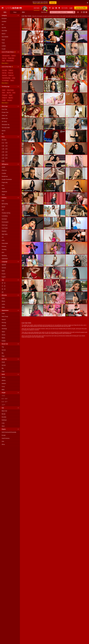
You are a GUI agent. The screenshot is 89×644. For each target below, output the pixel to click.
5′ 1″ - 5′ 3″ (5, 393)
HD (3, 128)
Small (3, 357)
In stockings (5, 75)
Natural (4, 314)
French (4, 268)
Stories (4, 125)
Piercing (4, 317)
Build (11, 369)
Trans (3, 37)
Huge (3, 351)
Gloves (4, 329)
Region (11, 424)
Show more (5, 58)
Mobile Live (5, 113)
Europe (4, 430)
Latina (3, 299)
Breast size (11, 338)
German (10, 95)
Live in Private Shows (11, 47)
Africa (3, 439)
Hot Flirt (4, 22)
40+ (3, 287)
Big (3, 348)
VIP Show (4, 116)
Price (11, 131)
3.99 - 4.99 (5, 150)
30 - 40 (4, 284)
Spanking (4, 250)
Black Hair (4, 405)
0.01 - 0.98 (5, 137)
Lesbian (4, 40)
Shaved (4, 320)
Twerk (3, 189)
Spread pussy (6, 50)
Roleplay (4, 241)
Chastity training (6, 207)
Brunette (4, 412)
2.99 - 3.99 (5, 147)
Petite (3, 308)
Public (4, 95)
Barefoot (5, 70)
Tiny (3, 342)
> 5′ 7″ (3, 399)
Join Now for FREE (81, 3)
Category (11, 10)
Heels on (11, 70)
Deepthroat (5, 171)
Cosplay (4, 168)
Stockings (4, 323)
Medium (4, 378)
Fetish (3, 34)
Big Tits (9, 87)
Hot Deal (4, 134)
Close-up (11, 67)
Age (11, 274)
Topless (13, 50)
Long (3, 418)
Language (11, 256)
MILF (4, 87)
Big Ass (11, 92)
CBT (3, 204)
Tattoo (12, 75)
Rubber (4, 335)
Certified (4, 16)
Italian (3, 265)
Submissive (5, 253)
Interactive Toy (6, 119)
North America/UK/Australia (9, 427)
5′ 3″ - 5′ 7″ (5, 396)
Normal (4, 345)
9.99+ (3, 156)
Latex (3, 235)
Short (3, 421)
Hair (11, 402)
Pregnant (5, 90)
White (3, 302)
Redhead (4, 415)
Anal (3, 55)
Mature (4, 28)
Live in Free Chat (11, 62)
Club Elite (50, 3)
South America (6, 433)
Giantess (4, 226)
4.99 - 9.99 (5, 153)
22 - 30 (4, 281)
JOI (3, 232)
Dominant (4, 214)
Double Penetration (7, 174)
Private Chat (5, 107)
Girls (5, 7)
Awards (44, 3)
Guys (15, 7)
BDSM (3, 201)
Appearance (11, 305)
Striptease (4, 186)
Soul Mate (4, 25)
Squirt (11, 90)
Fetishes (11, 192)
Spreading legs (6, 73)
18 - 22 (4, 278)
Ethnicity (11, 290)
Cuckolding (5, 211)
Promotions (47, 3)
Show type (11, 101)
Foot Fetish (5, 223)
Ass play (5, 65)
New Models (42, 3)
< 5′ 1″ (3, 390)
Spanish (4, 259)
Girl (3, 19)
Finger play (11, 53)
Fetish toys (5, 220)
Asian (4, 85)
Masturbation (10, 55)
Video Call (4, 110)
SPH (3, 247)
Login (71, 3)
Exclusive (4, 13)
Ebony (3, 296)
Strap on (5, 92)
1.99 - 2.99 (5, 144)
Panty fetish (5, 238)
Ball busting (5, 198)
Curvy (3, 381)
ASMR (3, 162)
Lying (13, 73)
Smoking (4, 244)
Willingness (11, 159)
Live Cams (37, 3)
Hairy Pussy (10, 85)
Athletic (4, 375)
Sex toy (4, 53)
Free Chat (4, 104)
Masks (3, 332)
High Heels (5, 229)
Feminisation (5, 217)
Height (11, 387)
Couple (4, 43)
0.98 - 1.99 (5, 140)
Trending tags (11, 81)
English (4, 271)
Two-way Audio (6, 122)
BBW (3, 384)
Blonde (4, 409)
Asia (3, 436)
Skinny (3, 372)
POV (3, 180)
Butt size (11, 354)
